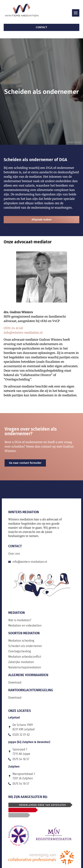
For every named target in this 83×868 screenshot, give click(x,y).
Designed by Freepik (75, 142)
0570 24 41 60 (13, 328)
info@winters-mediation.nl (23, 333)
